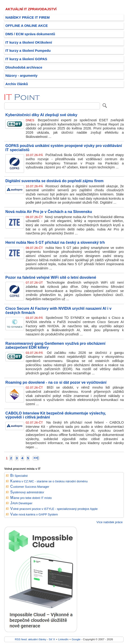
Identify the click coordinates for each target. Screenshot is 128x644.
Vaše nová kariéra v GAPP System (34, 514)
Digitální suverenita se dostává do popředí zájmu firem (54, 181)
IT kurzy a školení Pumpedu (28, 51)
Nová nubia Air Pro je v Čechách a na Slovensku (49, 212)
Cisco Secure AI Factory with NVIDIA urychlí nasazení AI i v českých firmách (58, 310)
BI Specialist (19, 476)
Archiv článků (17, 84)
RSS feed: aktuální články (31, 639)
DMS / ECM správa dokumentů (30, 34)
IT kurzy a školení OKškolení (29, 42)
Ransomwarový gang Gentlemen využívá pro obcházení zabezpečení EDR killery (55, 345)
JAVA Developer (21, 503)
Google (76, 639)
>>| (36, 458)
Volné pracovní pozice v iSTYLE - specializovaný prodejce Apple (54, 509)
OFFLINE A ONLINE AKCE (27, 26)
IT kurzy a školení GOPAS (26, 59)
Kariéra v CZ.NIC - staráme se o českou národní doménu (49, 481)
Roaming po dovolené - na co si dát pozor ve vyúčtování (56, 382)
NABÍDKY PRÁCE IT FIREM (27, 17)
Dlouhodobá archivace (24, 67)
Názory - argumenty (21, 76)
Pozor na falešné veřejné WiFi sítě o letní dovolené (51, 277)
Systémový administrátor (27, 492)
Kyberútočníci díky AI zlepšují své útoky (41, 115)
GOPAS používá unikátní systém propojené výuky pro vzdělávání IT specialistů (64, 148)
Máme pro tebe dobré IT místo (31, 498)
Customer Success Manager (30, 487)
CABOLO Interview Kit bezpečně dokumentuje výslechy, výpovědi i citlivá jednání (56, 415)
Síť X (52, 639)
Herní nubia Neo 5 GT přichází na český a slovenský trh (55, 242)
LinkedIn (63, 639)
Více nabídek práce (110, 522)
